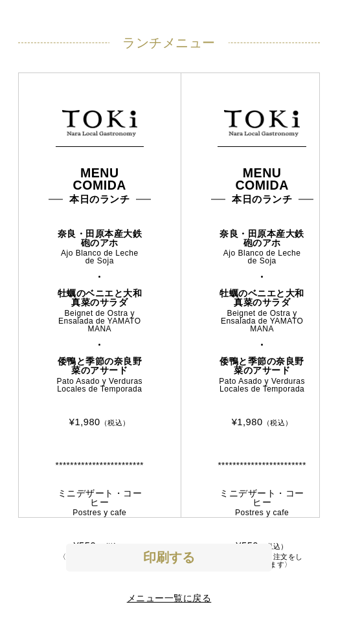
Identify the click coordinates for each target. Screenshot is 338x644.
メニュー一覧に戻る (169, 598)
